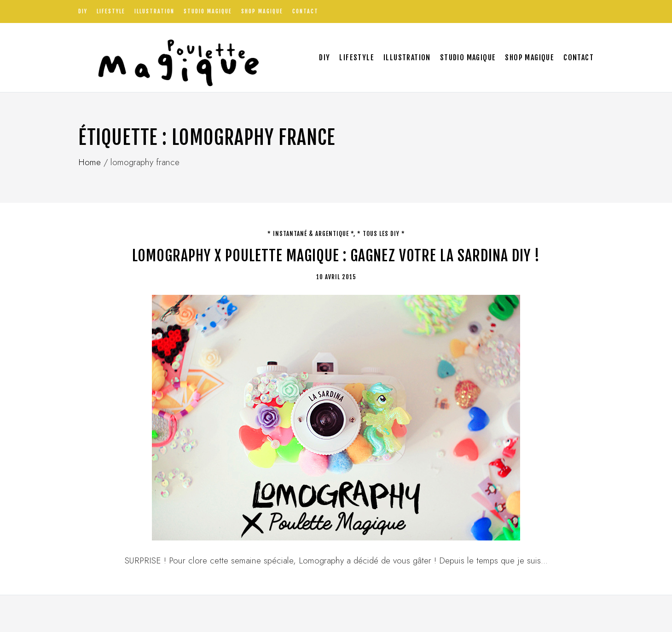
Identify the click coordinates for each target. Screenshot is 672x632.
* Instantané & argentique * (310, 234)
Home (90, 162)
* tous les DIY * (381, 234)
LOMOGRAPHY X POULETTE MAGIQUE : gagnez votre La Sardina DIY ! (336, 256)
